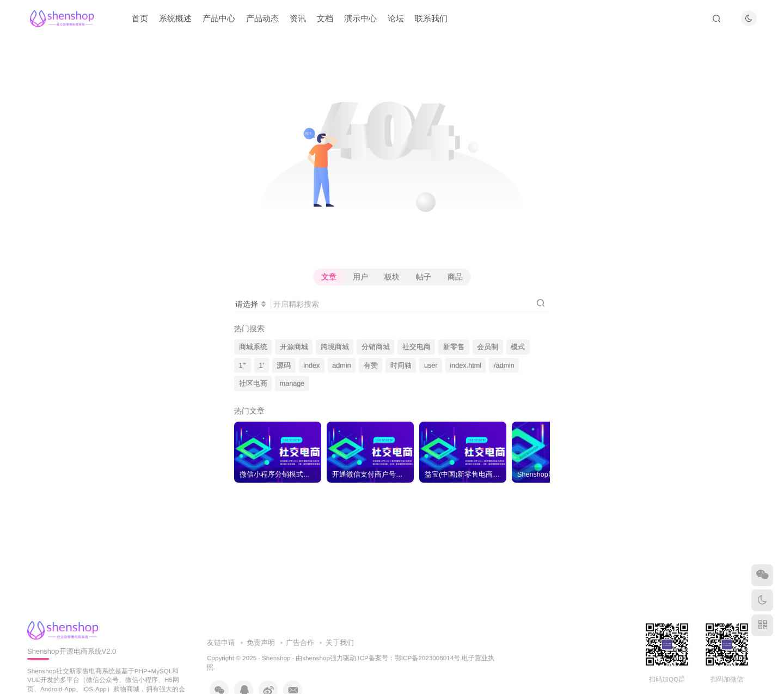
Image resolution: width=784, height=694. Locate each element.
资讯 (298, 18)
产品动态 (262, 18)
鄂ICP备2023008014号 (427, 658)
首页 (140, 18)
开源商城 (294, 347)
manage (292, 383)
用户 (360, 277)
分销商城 (376, 347)
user (431, 366)
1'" (243, 366)
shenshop (316, 658)
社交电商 (416, 347)
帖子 (424, 277)
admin (341, 366)
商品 (455, 277)
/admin (504, 366)
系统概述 (175, 18)
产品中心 (219, 18)
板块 (392, 277)
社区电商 (253, 383)
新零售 (454, 347)
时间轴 (401, 366)
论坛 (396, 18)
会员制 (488, 347)
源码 (284, 366)
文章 (329, 277)
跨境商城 (335, 347)
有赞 (371, 366)
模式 (518, 347)
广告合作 (300, 643)
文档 (325, 18)
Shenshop (276, 658)
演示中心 (360, 18)
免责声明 (261, 643)
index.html (466, 366)
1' (262, 366)
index (311, 366)
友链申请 (221, 643)
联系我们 (431, 18)
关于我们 (340, 643)
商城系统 (253, 347)
